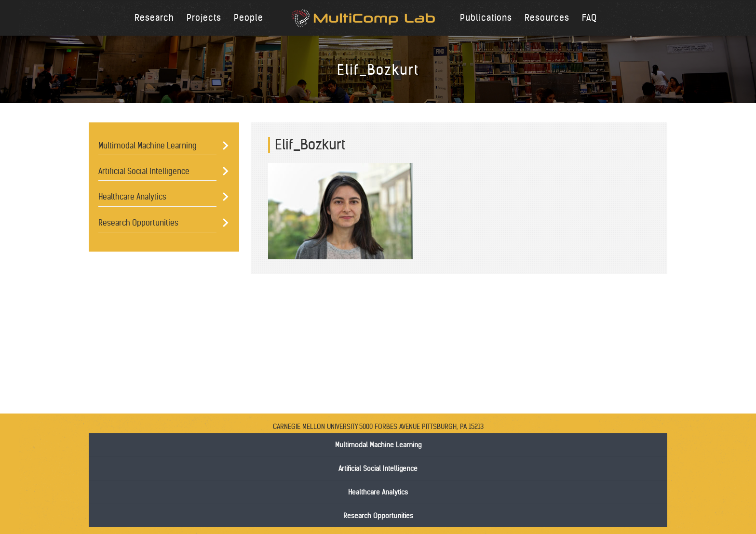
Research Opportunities (138, 223)
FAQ (589, 18)
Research (154, 18)
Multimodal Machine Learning (148, 146)
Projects (204, 18)
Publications (486, 18)
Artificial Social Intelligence (144, 171)
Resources (547, 18)
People (249, 18)
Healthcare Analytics (132, 197)
